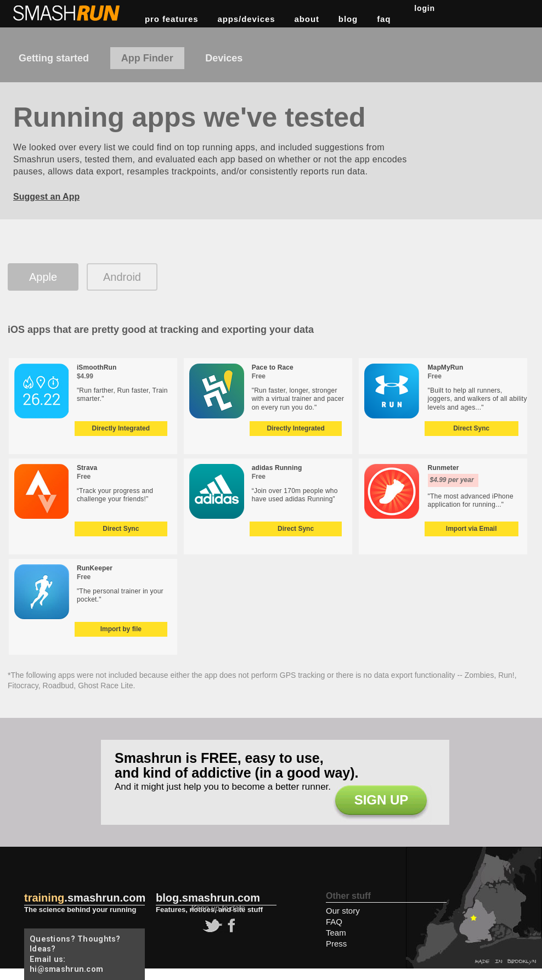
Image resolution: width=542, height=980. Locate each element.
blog (348, 19)
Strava (87, 468)
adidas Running (277, 468)
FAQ (384, 19)
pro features (172, 19)
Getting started (54, 58)
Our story (343, 911)
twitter (211, 925)
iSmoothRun (97, 367)
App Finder (147, 58)
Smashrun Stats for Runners (67, 13)
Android (122, 277)
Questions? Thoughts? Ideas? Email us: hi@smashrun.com (75, 954)
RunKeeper (95, 568)
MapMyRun (446, 367)
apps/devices (247, 19)
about (307, 19)
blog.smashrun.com (208, 898)
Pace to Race (273, 367)
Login (425, 8)
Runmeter (444, 468)
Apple (43, 277)
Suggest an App (46, 197)
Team (336, 933)
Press (336, 944)
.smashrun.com (85, 898)
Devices (224, 58)
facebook (230, 925)
